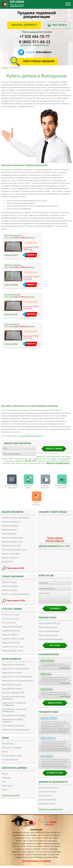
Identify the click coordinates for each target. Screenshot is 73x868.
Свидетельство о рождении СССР (15, 669)
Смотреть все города (11, 795)
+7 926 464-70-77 (35, 37)
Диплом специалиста (11, 522)
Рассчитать (60, 25)
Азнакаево (6, 778)
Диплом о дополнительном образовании (13, 698)
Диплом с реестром (10, 558)
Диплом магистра (9, 530)
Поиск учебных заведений (39, 61)
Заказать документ (24, 25)
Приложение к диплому (12, 685)
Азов (4, 782)
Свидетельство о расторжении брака (18, 681)
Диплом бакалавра (10, 526)
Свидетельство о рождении (13, 665)
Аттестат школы (9, 623)
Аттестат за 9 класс (10, 619)
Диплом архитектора (48, 802)
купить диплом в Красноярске (31, 436)
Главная (5, 68)
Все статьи (55, 648)
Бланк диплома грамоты (12, 689)
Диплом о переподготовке (13, 693)
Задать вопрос (55, 705)
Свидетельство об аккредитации (16, 730)
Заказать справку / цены (12, 651)
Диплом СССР (7, 562)
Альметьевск (7, 786)
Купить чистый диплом (48, 638)
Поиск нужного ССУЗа (16, 601)
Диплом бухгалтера (47, 806)
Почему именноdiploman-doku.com (55, 539)
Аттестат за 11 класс (11, 615)
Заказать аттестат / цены (13, 647)
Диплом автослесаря (48, 794)
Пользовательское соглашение (37, 863)
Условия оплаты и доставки (62, 487)
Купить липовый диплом (49, 634)
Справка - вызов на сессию (13, 639)
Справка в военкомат (11, 643)
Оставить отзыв (55, 775)
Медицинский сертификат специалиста (13, 721)
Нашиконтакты (36, 504)
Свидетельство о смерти (12, 673)
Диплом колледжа (10, 590)
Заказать (31, 255)
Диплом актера (45, 798)
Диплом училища (9, 582)
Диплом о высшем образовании (15, 518)
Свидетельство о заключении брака (17, 677)
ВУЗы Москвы (8, 744)
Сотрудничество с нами (12, 756)
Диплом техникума (10, 586)
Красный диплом (9, 534)
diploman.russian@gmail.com (58, 463)
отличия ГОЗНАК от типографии (11, 487)
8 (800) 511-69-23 (35, 42)
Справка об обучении (11, 631)
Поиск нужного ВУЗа (16, 568)
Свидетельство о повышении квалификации (14, 704)
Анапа (4, 790)
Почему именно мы (10, 760)
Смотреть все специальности (51, 812)
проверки (34, 32)
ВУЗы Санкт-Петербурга (12, 748)
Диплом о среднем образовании (16, 594)
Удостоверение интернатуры (14, 715)
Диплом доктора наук (11, 546)
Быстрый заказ (31, 243)
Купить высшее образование (51, 642)
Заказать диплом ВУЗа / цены (14, 550)
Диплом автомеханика (48, 790)
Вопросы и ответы (28, 487)
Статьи (5, 752)
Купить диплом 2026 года (49, 626)
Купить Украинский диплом (13, 726)
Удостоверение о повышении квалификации (14, 710)
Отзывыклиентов (45, 487)
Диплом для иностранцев (13, 538)
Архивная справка (10, 635)
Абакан (5, 774)
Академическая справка (12, 627)
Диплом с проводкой (11, 554)
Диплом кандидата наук (12, 542)
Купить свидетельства (48, 630)
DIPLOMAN (33, 820)
